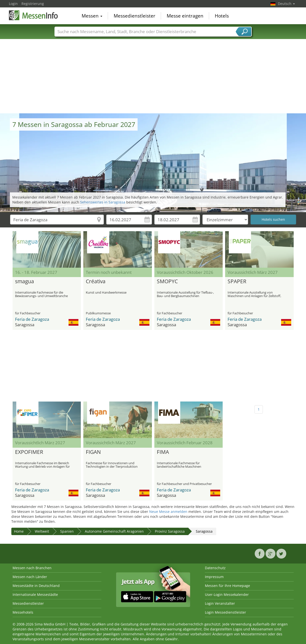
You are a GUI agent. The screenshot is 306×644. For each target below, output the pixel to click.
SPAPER (237, 282)
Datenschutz (215, 568)
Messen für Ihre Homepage (227, 586)
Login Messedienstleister (225, 612)
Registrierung (33, 4)
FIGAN (93, 452)
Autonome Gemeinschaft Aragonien (114, 531)
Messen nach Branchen (32, 568)
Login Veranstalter (220, 603)
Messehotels (23, 612)
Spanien (67, 531)
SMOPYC (167, 282)
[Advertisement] (153, 76)
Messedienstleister (135, 16)
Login (13, 4)
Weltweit (42, 531)
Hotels (222, 16)
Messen (92, 16)
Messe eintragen (185, 16)
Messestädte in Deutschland (36, 586)
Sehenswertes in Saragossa (103, 202)
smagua (25, 282)
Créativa (96, 282)
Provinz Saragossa (170, 531)
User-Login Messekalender (227, 594)
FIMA (163, 452)
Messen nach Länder (30, 577)
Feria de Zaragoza (32, 319)
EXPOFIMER (29, 452)
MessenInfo (34, 15)
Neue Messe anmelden (168, 512)
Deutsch (286, 4)
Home (19, 531)
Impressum (214, 577)
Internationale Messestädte (35, 594)
